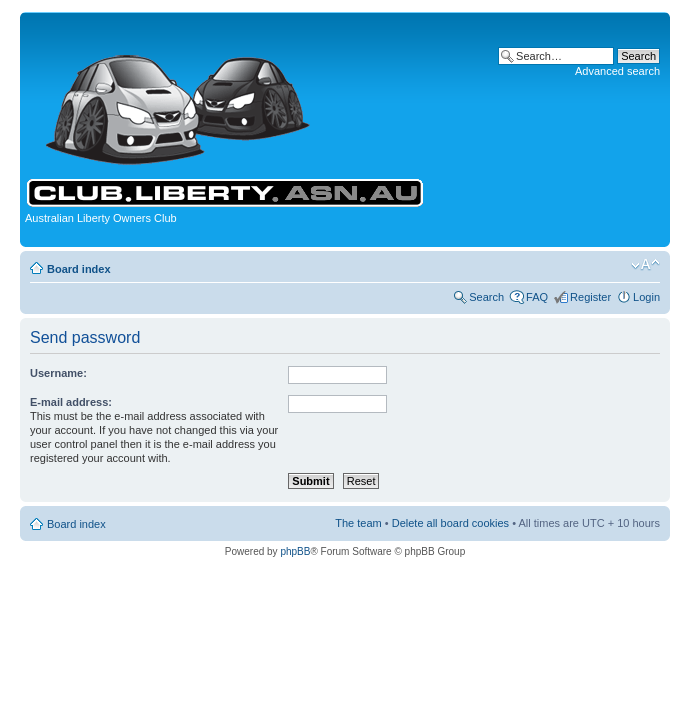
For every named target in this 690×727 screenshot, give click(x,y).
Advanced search (617, 71)
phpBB (295, 551)
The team (358, 523)
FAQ (537, 297)
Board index (79, 269)
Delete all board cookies (450, 523)
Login (646, 297)
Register (590, 297)
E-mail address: (71, 402)
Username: (58, 373)
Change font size (645, 265)
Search (486, 297)
